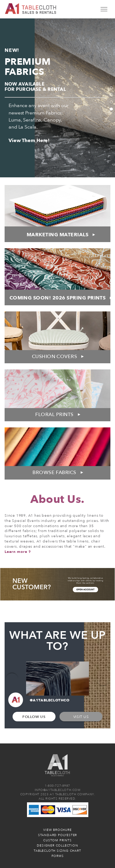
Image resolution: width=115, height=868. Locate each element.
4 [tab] (111, 109)
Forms (58, 856)
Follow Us (34, 717)
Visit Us (81, 717)
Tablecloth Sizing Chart (57, 851)
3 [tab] (111, 102)
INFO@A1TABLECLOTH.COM (58, 790)
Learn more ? (18, 552)
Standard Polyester (57, 835)
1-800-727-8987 (57, 786)
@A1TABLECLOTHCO (39, 701)
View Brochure (57, 830)
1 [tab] (111, 88)
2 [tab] (111, 95)
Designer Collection (57, 846)
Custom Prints (57, 840)
